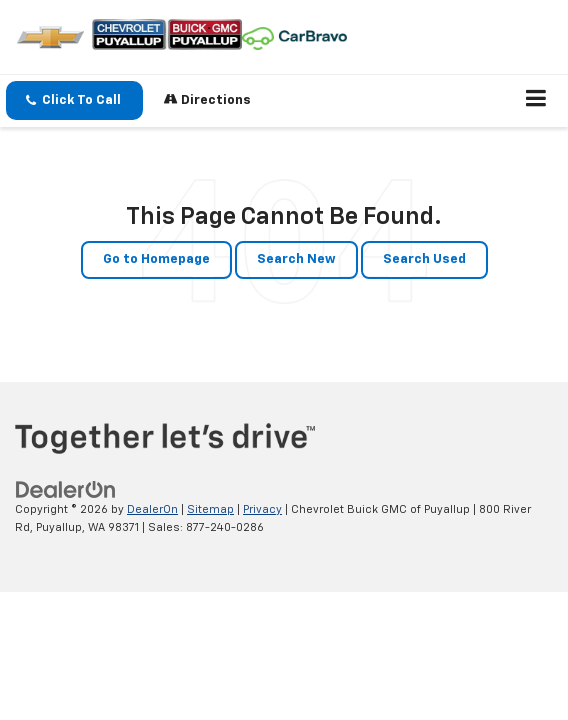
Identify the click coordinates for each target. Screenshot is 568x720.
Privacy (262, 509)
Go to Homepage (156, 259)
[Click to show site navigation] (536, 101)
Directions (207, 99)
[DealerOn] (66, 489)
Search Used (424, 259)
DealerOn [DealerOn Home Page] (152, 509)
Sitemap (210, 509)
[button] (74, 100)
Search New (296, 259)
